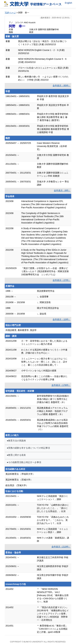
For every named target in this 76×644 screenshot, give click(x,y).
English (68, 3)
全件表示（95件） (62, 85)
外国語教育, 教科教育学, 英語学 (21, 330)
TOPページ (10, 13)
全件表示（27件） (62, 280)
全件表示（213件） (61, 547)
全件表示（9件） (62, 190)
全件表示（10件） (62, 319)
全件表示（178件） (61, 385)
